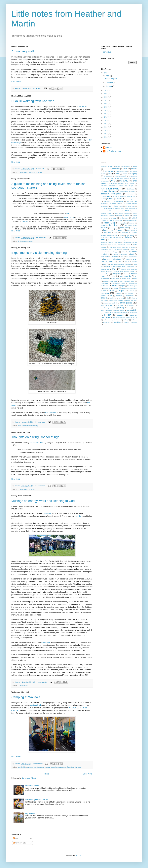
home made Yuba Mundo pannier (120, 245)
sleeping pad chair (131, 300)
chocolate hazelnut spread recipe (123, 183)
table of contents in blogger (119, 313)
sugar (129, 308)
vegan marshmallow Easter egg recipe (125, 317)
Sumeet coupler (119, 310)
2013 (106, 130)
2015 (106, 124)
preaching (46, 642)
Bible (125, 169)
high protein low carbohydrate (111, 237)
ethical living (109, 223)
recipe (121, 291)
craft (19, 426)
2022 (106, 100)
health (122, 235)
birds (118, 174)
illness (133, 249)
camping (30, 767)
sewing (24, 426)
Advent (110, 166)
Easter (127, 211)
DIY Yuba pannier (115, 211)
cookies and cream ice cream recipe (124, 196)
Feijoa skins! (30, 813)
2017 (106, 117)
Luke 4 (105, 264)
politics (114, 286)
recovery (105, 293)
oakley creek (126, 279)
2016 (106, 120)
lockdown (115, 257)
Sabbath (119, 296)
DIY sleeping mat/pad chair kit (37, 800)
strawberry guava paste (108, 308)
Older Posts (87, 774)
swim (106, 313)
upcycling (121, 315)
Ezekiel (103, 225)
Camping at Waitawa (26, 697)
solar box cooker (107, 305)
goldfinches (125, 233)
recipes (30, 241)
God (116, 233)
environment (124, 218)
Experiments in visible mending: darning (39, 253)
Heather (109, 147)
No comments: (41, 238)
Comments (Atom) (29, 778)
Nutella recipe (115, 279)
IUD (123, 252)
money (113, 276)
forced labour (108, 230)
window (127, 322)
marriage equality (119, 266)
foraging (134, 228)
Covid (103, 199)
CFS (113, 181)
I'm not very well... (24, 51)
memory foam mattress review (124, 272)
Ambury (117, 166)
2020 (106, 107)
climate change (39, 767)
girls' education (132, 230)
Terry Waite (133, 313)
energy (113, 218)
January (109, 86)
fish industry (125, 228)
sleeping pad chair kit (110, 303)
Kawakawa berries (32, 786)
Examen (132, 223)
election (127, 216)
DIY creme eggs (114, 204)
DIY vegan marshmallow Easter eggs (112, 208)
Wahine (118, 320)
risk (111, 296)
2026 (106, 73)
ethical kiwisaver (131, 220)
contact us (107, 52)
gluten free (107, 233)
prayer (122, 286)
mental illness (105, 274)
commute (130, 194)
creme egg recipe (131, 199)
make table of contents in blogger (121, 264)
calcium (125, 174)
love (122, 257)
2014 (106, 127)
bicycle (20, 767)
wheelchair (117, 322)
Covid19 (110, 199)
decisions (107, 201)
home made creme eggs (118, 240)
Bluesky (25, 221)
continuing (47, 513)
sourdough (131, 305)
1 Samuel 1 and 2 (37, 442)
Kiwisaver (124, 254)
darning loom (51, 412)
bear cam (116, 169)
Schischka (113, 298)
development (118, 201)
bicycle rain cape (122, 171)
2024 (106, 94)
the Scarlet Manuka (113, 151)
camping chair (108, 176)
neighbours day (126, 276)
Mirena (126, 274)
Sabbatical (70, 767)
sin (128, 298)
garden (120, 230)
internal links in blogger (109, 252)
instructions (69, 217)
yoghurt (134, 322)
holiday (47, 767)
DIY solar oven (130, 206)
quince (112, 291)
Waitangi (39, 172)
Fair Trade (114, 225)
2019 (106, 110)
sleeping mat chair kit (116, 300)
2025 (106, 90)
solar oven (120, 305)
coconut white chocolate (127, 192)
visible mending (33, 426)
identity (126, 249)
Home (47, 774)
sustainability (132, 310)
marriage (108, 267)
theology (32, 489)
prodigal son (107, 288)
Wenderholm (107, 322)
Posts (16, 839)
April (108, 76)
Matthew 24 (105, 269)
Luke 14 (134, 262)
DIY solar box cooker (117, 206)
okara (135, 279)
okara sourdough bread (110, 281)
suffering (121, 308)
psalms (116, 288)
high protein (130, 235)
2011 (106, 137)
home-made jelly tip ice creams (111, 249)
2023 (106, 97)
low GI (128, 259)
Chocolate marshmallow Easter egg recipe (117, 186)
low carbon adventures (58, 767)
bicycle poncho (109, 171)
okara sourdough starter (127, 281)
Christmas (130, 189)
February (109, 83)
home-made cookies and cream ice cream (122, 247)
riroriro (103, 296)
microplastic (116, 274)
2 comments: (37, 88)
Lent (132, 254)
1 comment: (40, 169)
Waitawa (72, 708)
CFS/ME (124, 181)
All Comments (19, 843)
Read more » (16, 82)
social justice (126, 303)
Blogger (78, 855)
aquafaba (106, 169)
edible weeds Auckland (122, 213)
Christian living (23, 172)
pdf (67, 213)
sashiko (104, 298)
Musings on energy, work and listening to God (43, 501)
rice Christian (130, 293)
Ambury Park (36, 705)
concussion (105, 196)
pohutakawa (105, 283)
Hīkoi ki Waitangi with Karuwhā (33, 101)
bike (25, 767)
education (119, 216)
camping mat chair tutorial (120, 178)
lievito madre (22, 241)
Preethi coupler (132, 286)
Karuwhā (82, 106)
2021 (106, 104)
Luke (120, 262)
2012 (106, 134)
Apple (135, 166)
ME (114, 269)
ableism (103, 166)
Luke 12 (127, 262)
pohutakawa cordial (119, 283)
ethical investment (116, 220)
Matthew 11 (131, 267)
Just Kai (78, 516)
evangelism (123, 223)
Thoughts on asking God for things (35, 437)
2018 (106, 114)
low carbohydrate (131, 257)
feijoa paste (114, 228)
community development (111, 194)
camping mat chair (120, 176)
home (103, 240)
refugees (118, 293)
